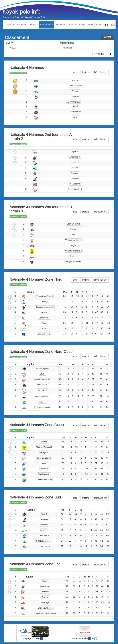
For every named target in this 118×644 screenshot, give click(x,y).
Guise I (45, 329)
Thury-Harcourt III (43, 407)
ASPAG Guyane (73, 102)
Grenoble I (75, 173)
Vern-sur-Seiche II (43, 397)
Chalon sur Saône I (46, 608)
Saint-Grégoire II (75, 86)
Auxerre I (46, 597)
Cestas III (75, 178)
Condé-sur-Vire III (75, 189)
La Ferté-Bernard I (44, 480)
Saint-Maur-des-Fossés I (46, 613)
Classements (46, 25)
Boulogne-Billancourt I (74, 262)
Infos (75, 72)
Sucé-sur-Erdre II (44, 458)
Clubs (82, 25)
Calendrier (22, 25)
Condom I (73, 256)
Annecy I (76, 91)
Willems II (45, 312)
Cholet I (44, 463)
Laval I (75, 117)
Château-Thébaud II (74, 251)
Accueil (11, 25)
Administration (95, 25)
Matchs (34, 25)
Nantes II (44, 469)
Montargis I (46, 603)
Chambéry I (75, 184)
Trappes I (43, 402)
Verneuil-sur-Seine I (74, 240)
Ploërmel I (75, 168)
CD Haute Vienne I (44, 541)
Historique (61, 25)
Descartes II (44, 536)
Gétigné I (74, 245)
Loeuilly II (76, 97)
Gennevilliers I (45, 318)
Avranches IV (75, 112)
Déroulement (100, 72)
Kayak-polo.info (22, 12)
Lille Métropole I (45, 334)
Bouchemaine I (44, 474)
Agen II (75, 106)
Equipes (72, 25)
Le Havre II (43, 390)
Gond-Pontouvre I (44, 546)
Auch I (44, 530)
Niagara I (76, 80)
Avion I (45, 323)
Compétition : (67, 43)
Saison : (10, 43)
